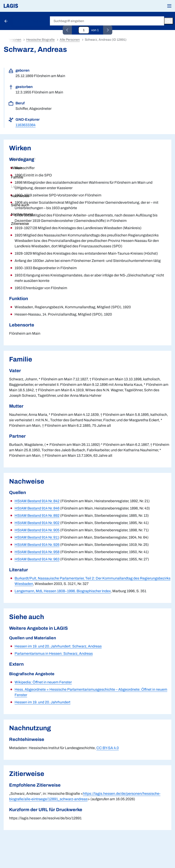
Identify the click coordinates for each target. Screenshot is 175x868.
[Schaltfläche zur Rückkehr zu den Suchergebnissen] (6, 21)
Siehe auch (20, 205)
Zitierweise (20, 224)
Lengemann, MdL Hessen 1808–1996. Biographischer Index (63, 591)
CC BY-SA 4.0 (108, 748)
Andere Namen (23, 159)
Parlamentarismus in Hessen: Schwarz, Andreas (54, 654)
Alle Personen (70, 40)
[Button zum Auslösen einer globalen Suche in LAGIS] (169, 21)
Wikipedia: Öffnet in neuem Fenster (43, 682)
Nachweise (20, 196)
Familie (17, 177)
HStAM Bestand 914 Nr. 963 (37, 559)
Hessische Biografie (30, 21)
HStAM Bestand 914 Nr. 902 (37, 523)
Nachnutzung (22, 214)
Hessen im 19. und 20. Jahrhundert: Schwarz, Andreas (58, 646)
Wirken (17, 168)
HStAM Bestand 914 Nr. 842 (37, 501)
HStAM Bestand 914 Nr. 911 (37, 537)
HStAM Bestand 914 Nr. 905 (37, 530)
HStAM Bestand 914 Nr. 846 (37, 508)
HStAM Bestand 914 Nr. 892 (37, 516)
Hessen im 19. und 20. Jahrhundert (42, 702)
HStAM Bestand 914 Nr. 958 (37, 552)
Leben (16, 187)
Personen (14, 40)
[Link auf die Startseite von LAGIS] (26, 6)
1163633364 (26, 125)
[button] (169, 6)
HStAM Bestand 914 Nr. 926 (37, 545)
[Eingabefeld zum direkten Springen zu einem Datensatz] (84, 30)
